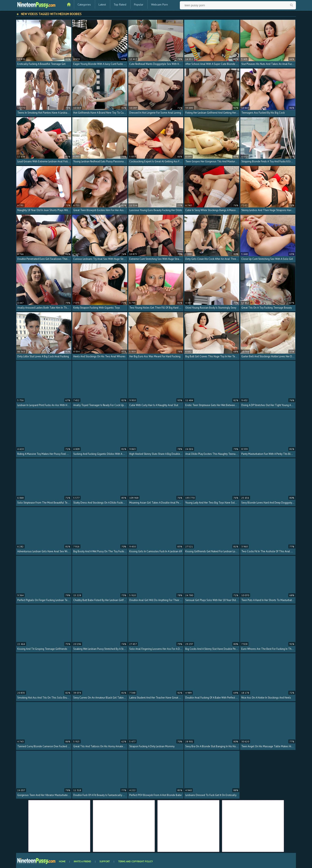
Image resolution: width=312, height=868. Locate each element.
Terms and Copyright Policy (135, 861)
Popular (139, 4)
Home (62, 861)
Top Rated (120, 4)
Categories (84, 4)
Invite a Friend (82, 861)
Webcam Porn (159, 4)
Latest (102, 4)
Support (105, 861)
